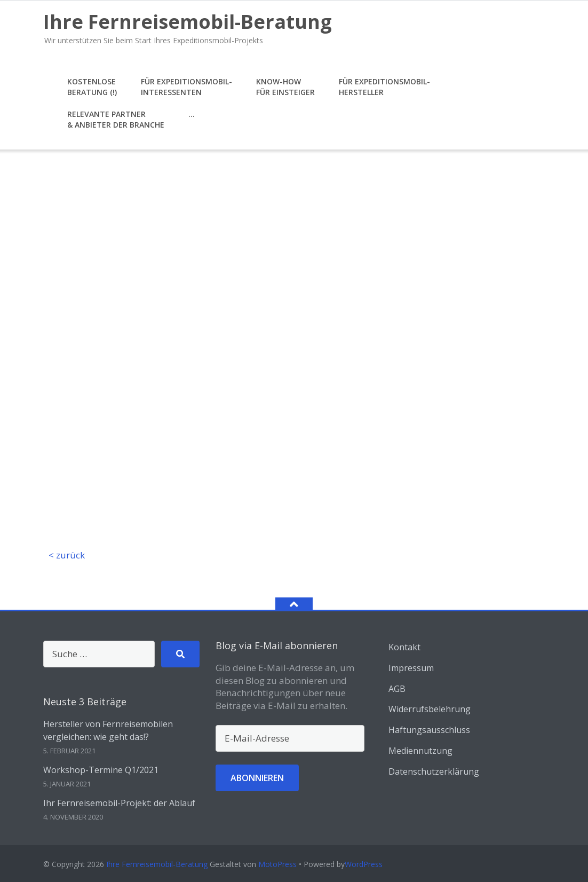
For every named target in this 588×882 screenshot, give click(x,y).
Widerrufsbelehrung (430, 709)
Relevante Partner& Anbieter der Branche (116, 119)
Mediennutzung (420, 751)
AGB (397, 689)
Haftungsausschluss (429, 730)
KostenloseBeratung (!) (92, 87)
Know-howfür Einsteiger (285, 87)
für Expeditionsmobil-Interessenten (186, 87)
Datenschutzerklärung (434, 771)
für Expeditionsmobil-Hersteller (384, 87)
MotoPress (277, 864)
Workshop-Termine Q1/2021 (101, 770)
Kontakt (404, 647)
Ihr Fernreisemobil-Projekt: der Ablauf (119, 803)
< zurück (67, 555)
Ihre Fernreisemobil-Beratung (157, 864)
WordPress (364, 864)
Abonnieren (257, 778)
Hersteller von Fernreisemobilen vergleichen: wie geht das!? (108, 730)
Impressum (411, 668)
